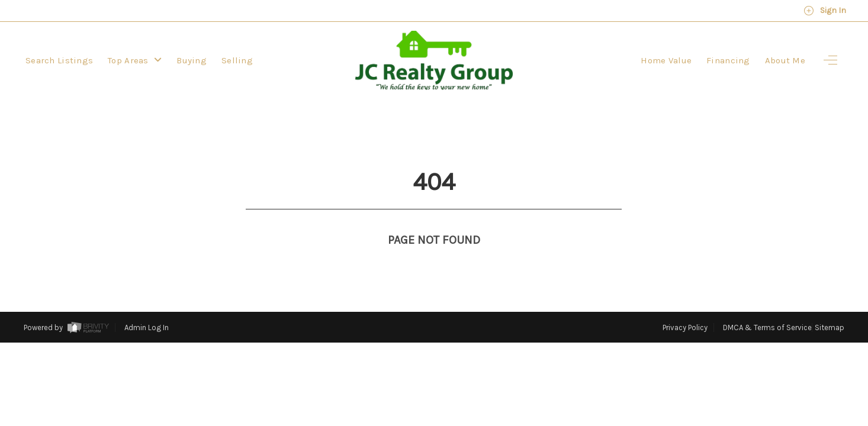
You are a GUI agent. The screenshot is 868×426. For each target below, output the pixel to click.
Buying (192, 60)
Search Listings (59, 60)
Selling (237, 60)
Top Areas (135, 60)
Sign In (825, 11)
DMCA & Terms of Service (767, 306)
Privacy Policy (685, 306)
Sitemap (830, 306)
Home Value (666, 60)
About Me (785, 60)
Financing (728, 60)
